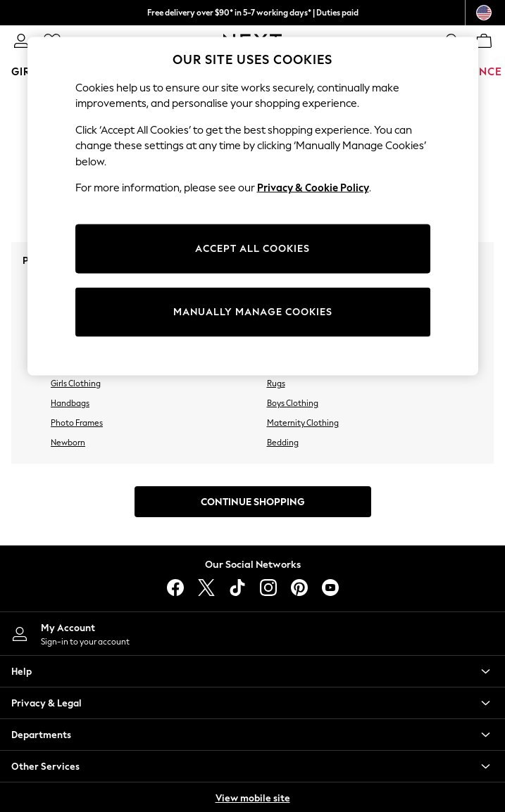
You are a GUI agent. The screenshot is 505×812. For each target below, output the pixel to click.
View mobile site (253, 798)
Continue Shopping (253, 502)
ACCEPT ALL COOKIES (252, 248)
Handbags (70, 403)
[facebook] (175, 588)
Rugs (276, 383)
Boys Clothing (293, 403)
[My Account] (252, 634)
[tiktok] (237, 588)
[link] (21, 41)
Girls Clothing (76, 383)
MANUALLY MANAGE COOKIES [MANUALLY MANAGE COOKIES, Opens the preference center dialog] (253, 311)
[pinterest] (299, 588)
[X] (206, 588)
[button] (252, 671)
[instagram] (268, 588)
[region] (253, 206)
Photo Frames (77, 423)
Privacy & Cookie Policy (313, 188)
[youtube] (330, 588)
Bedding (283, 443)
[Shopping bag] (484, 41)
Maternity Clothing (303, 423)
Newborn (68, 443)
